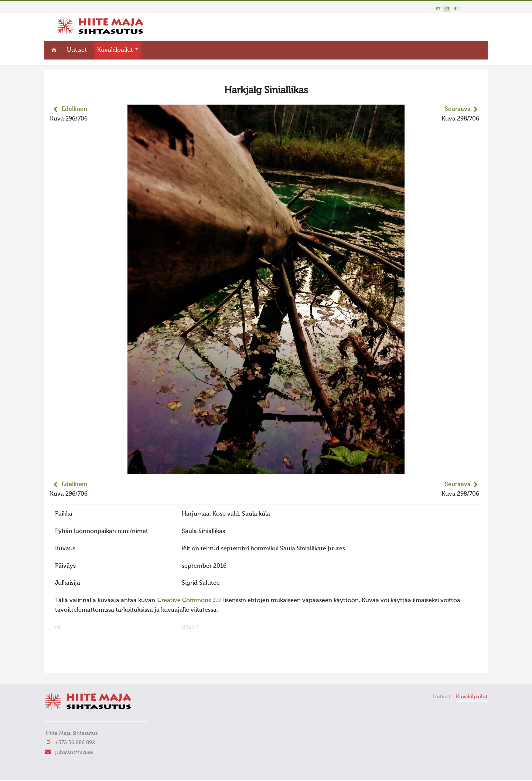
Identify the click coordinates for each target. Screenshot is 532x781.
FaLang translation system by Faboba (76, 662)
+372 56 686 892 (75, 743)
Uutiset (77, 50)
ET (438, 9)
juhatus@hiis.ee (74, 752)
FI (447, 9)
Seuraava (458, 109)
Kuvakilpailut (118, 50)
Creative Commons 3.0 (189, 601)
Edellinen (74, 109)
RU (456, 9)
